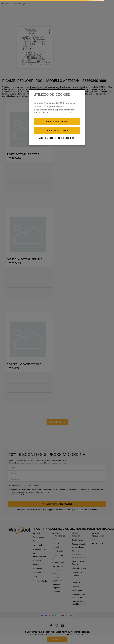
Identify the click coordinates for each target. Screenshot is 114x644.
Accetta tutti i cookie (57, 122)
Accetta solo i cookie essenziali (57, 138)
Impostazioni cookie (57, 130)
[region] (57, 118)
